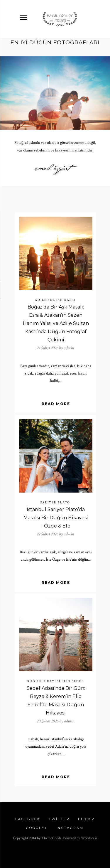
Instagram (70, 828)
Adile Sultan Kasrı (55, 300)
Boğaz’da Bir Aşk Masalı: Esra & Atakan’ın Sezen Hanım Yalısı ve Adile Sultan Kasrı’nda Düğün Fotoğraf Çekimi (56, 323)
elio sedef (73, 681)
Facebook (28, 819)
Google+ (37, 828)
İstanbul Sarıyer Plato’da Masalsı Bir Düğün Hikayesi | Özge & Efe (56, 518)
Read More (56, 404)
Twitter (59, 819)
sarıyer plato (55, 503)
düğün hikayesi (44, 681)
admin (69, 348)
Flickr (86, 819)
